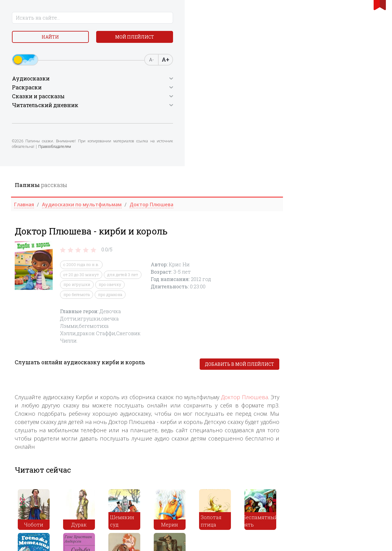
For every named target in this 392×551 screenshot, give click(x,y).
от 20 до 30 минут (179, 108)
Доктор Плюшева (343, 231)
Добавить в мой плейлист (337, 198)
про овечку (208, 118)
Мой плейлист (49, 54)
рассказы (139, 19)
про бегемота (175, 128)
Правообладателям (31, 172)
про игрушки (175, 118)
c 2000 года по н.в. (179, 99)
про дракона (208, 128)
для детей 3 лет (221, 108)
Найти (49, 40)
